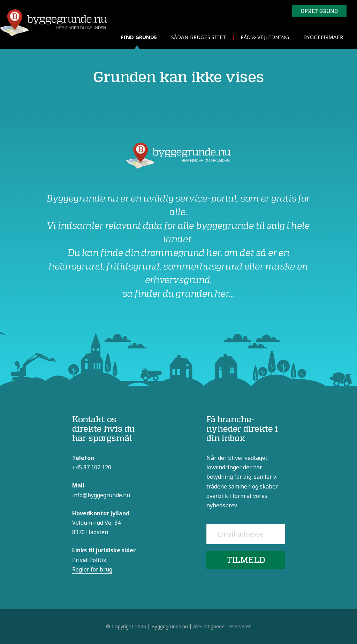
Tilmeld (246, 560)
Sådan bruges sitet (199, 37)
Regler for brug (92, 569)
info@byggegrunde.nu (101, 495)
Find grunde (139, 37)
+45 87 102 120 (92, 467)
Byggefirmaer (323, 37)
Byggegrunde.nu (170, 626)
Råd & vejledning (265, 37)
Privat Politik (89, 560)
